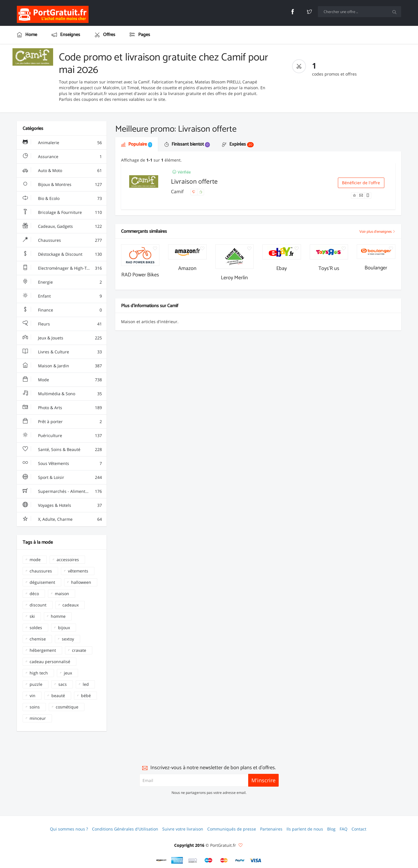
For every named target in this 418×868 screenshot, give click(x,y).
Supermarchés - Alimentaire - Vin (63, 491)
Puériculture (62, 436)
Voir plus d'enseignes (377, 232)
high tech (39, 673)
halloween (81, 582)
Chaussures (62, 240)
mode (35, 560)
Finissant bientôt (187, 144)
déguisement (42, 582)
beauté (58, 696)
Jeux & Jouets (62, 338)
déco (34, 594)
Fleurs (62, 324)
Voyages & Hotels (62, 505)
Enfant (62, 296)
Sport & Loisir (62, 477)
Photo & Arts (62, 408)
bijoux (64, 628)
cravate (79, 650)
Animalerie (62, 143)
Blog (331, 829)
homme (58, 616)
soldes (36, 628)
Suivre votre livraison (183, 829)
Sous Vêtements (62, 463)
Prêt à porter (62, 422)
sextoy (68, 639)
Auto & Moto (62, 171)
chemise (38, 639)
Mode (62, 380)
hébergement (43, 650)
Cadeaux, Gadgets (62, 226)
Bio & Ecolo (62, 198)
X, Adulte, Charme (62, 519)
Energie (62, 282)
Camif (178, 192)
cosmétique (67, 707)
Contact (359, 829)
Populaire (137, 144)
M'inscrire (263, 780)
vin (33, 696)
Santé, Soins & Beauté (62, 450)
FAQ (344, 829)
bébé (86, 696)
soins (35, 707)
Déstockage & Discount (62, 254)
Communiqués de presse (232, 829)
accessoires (68, 560)
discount (38, 605)
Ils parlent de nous (305, 829)
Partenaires (271, 829)
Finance (62, 310)
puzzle (36, 684)
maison (62, 594)
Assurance (62, 157)
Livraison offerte (194, 181)
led (86, 684)
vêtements (78, 571)
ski (32, 616)
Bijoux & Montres (62, 185)
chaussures (41, 571)
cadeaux (71, 605)
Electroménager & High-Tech (62, 268)
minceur (38, 718)
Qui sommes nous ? (69, 829)
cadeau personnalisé (50, 662)
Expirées (238, 144)
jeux (68, 673)
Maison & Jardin (62, 366)
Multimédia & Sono (62, 394)
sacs (63, 684)
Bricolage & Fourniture (62, 212)
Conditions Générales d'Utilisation (125, 829)
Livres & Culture (62, 352)
